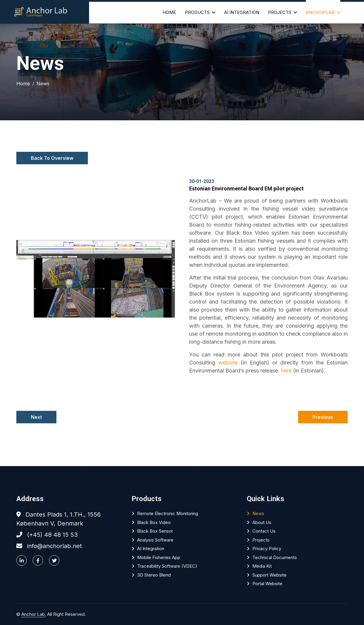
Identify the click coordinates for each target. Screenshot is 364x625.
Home (169, 12)
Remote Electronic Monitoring (168, 513)
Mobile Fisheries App (159, 557)
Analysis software (155, 540)
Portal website (267, 584)
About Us (262, 522)
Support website (269, 575)
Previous (323, 417)
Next (36, 417)
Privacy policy (267, 549)
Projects (280, 12)
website (228, 363)
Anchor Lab (320, 12)
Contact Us (264, 531)
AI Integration (242, 12)
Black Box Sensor (155, 531)
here (286, 371)
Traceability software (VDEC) (167, 566)
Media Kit (262, 566)
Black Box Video (154, 522)
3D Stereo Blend (154, 575)
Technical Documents (275, 557)
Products (197, 12)
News (43, 83)
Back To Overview (52, 158)
